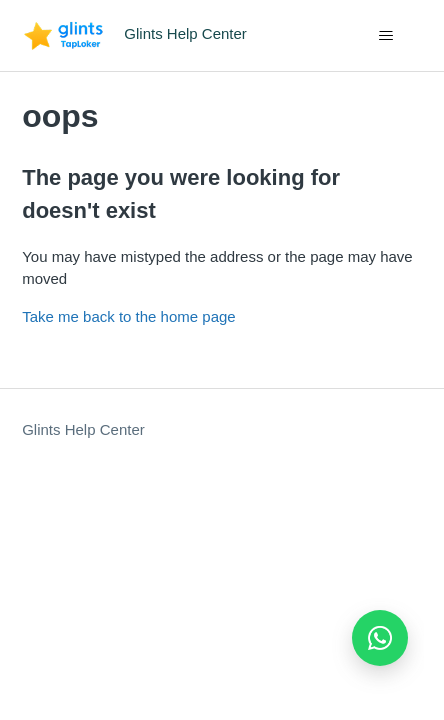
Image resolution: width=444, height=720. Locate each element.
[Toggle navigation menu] (386, 36)
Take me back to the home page (128, 316)
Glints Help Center (83, 429)
